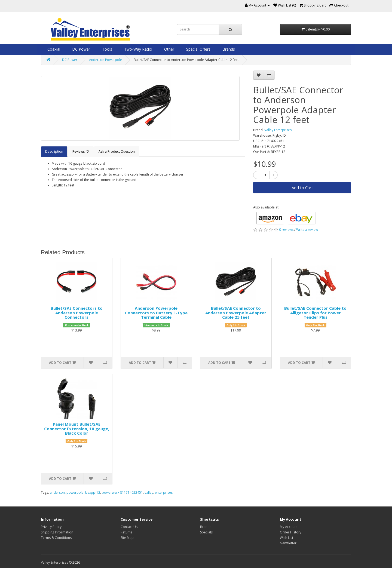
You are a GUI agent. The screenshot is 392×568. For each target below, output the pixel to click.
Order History (291, 532)
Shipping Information (57, 532)
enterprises (164, 492)
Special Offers (198, 49)
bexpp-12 (93, 492)
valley (149, 492)
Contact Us (129, 527)
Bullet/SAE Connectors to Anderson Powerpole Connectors (77, 313)
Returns (126, 532)
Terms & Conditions (56, 538)
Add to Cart (302, 188)
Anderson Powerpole (105, 60)
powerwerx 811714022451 (122, 492)
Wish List (287, 538)
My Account (289, 527)
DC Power (81, 49)
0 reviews (286, 230)
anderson (57, 492)
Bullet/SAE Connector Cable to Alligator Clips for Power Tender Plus (315, 313)
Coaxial (53, 49)
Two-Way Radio (138, 49)
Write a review (307, 230)
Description (54, 151)
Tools (107, 49)
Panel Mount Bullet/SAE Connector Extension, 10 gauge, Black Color (77, 429)
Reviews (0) (81, 151)
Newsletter (288, 543)
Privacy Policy (51, 527)
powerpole (75, 492)
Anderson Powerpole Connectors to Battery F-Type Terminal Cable (156, 313)
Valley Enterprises (278, 130)
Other (169, 49)
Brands (228, 49)
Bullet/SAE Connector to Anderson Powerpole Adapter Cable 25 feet (236, 313)
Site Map (127, 538)
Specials (206, 532)
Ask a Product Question (117, 151)
